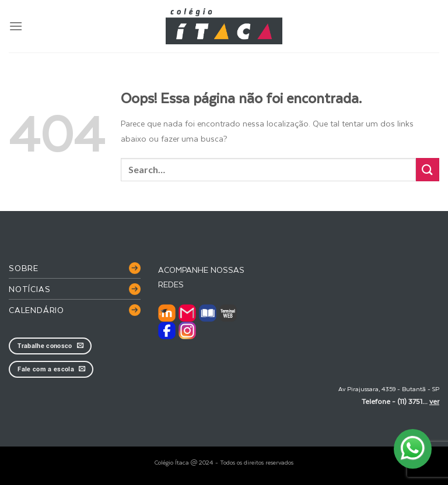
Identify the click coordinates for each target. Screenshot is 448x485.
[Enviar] (428, 169)
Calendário (36, 310)
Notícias (29, 289)
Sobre (24, 268)
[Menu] (16, 26)
